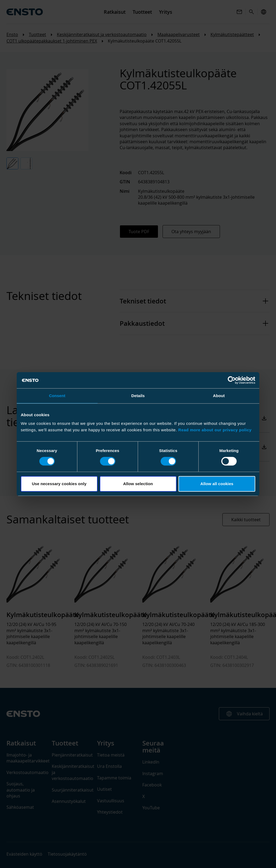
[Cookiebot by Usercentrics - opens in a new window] (232, 380)
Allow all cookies (217, 484)
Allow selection (138, 484)
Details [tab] (138, 396)
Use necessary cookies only (59, 484)
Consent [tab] (57, 396)
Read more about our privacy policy (215, 430)
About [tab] (219, 396)
